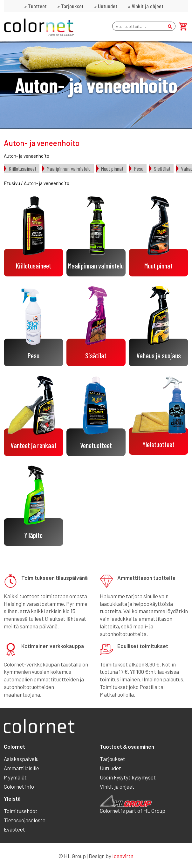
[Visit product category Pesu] (34, 326)
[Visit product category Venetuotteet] (96, 416)
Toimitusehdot (21, 811)
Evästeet (14, 829)
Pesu (139, 169)
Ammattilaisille (21, 768)
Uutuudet (108, 6)
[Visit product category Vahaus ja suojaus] (158, 326)
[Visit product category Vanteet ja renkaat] (34, 416)
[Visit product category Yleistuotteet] (158, 415)
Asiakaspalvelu (21, 759)
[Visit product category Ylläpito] (34, 506)
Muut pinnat (112, 169)
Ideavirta (123, 856)
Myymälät (15, 777)
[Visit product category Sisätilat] (96, 326)
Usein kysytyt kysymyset (128, 777)
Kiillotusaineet (22, 169)
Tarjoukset (72, 6)
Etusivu (12, 183)
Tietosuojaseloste (25, 820)
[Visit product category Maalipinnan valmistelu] (96, 236)
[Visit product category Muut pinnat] (158, 236)
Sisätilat (162, 169)
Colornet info (19, 786)
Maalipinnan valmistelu (69, 169)
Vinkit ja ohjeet (147, 6)
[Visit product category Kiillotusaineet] (34, 236)
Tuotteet (37, 6)
